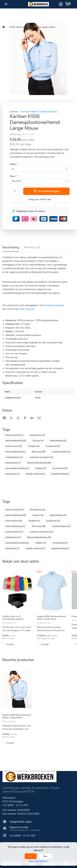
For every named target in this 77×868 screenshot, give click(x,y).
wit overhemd (60, 468)
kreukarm (34, 446)
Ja (31, 856)
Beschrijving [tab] (11, 247)
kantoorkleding (58, 441)
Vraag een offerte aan (40, 199)
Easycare (38, 441)
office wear (38, 452)
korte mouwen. (27, 309)
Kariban (14, 112)
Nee (45, 856)
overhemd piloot (14, 457)
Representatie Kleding (39, 463)
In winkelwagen (47, 191)
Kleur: (14, 176)
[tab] (32, 248)
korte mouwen (14, 446)
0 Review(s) (15, 134)
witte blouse (12, 474)
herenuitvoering (53, 305)
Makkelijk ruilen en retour (29, 211)
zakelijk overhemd (35, 474)
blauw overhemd (14, 435)
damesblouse (37, 435)
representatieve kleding (17, 468)
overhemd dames (61, 452)
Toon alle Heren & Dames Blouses (39, 112)
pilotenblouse (13, 463)
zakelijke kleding (60, 474)
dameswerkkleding (16, 441)
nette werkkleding (15, 452)
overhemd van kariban (41, 457)
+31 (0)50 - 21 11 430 (15, 805)
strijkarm (41, 468)
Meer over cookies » (38, 861)
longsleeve (53, 446)
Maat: (14, 164)
